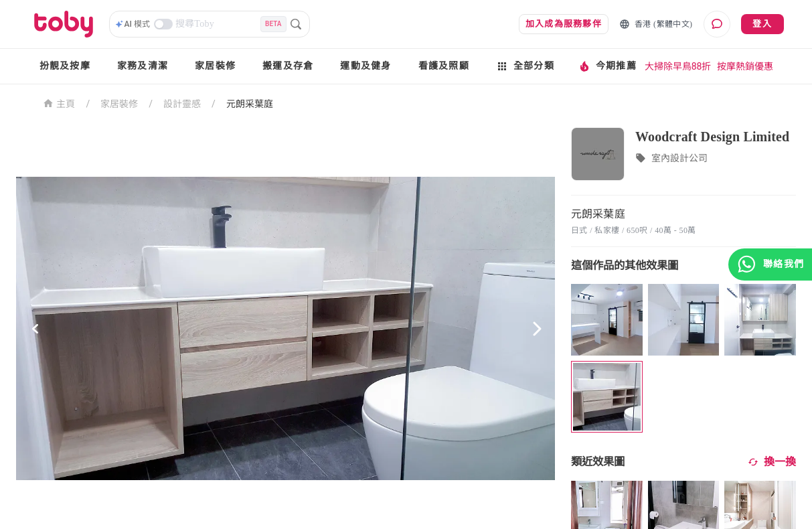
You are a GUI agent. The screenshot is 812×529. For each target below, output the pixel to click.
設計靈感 (182, 104)
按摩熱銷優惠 (745, 66)
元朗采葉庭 (250, 104)
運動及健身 (366, 66)
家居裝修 (215, 66)
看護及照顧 (444, 66)
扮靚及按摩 (65, 66)
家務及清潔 (143, 66)
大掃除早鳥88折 (678, 66)
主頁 (59, 103)
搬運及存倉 (288, 66)
